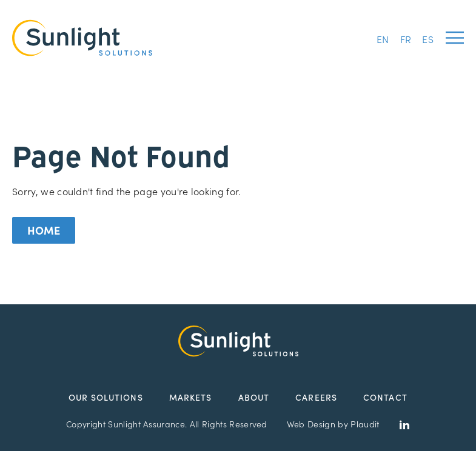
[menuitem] (383, 38)
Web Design (311, 424)
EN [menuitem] (383, 39)
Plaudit (365, 424)
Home (44, 230)
